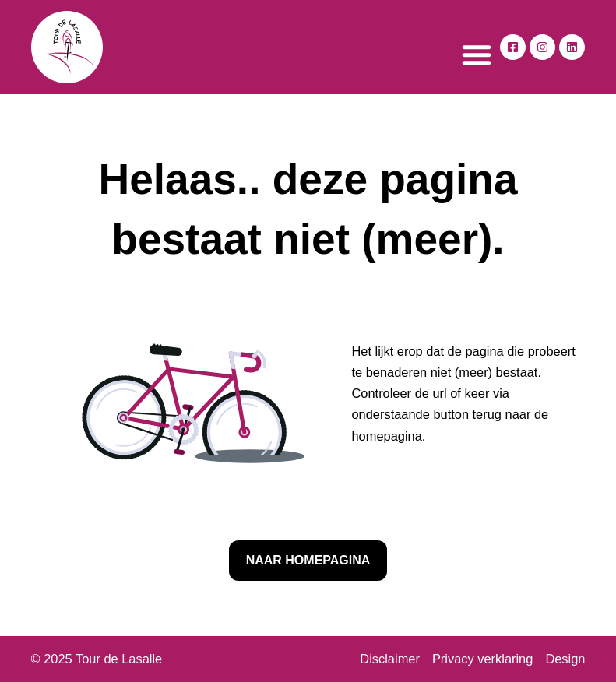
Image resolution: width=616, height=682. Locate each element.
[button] (477, 54)
